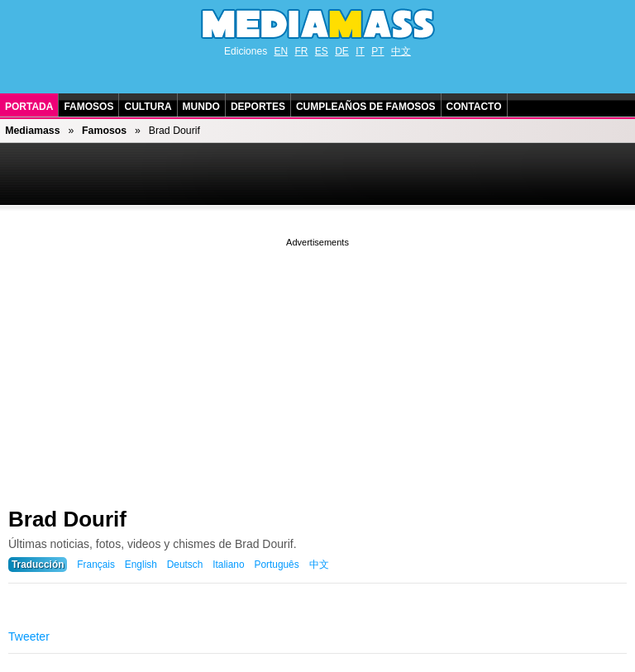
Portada (29, 107)
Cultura (148, 107)
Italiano (228, 565)
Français (96, 565)
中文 (401, 51)
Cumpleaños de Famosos (366, 107)
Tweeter (29, 636)
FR (301, 51)
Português (276, 565)
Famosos (88, 107)
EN (281, 51)
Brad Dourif (67, 519)
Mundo (201, 107)
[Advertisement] (317, 366)
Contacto (474, 107)
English (141, 565)
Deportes (258, 107)
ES (322, 51)
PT (377, 51)
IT (360, 51)
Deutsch (185, 565)
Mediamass (32, 131)
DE (342, 51)
